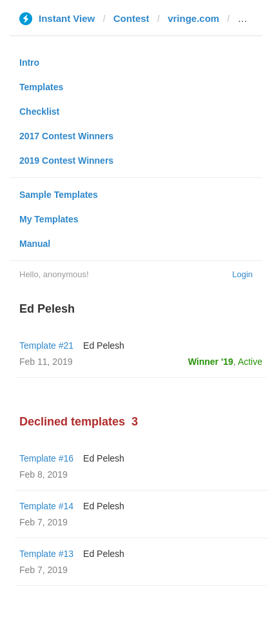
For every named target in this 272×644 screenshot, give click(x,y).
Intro (29, 63)
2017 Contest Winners (66, 136)
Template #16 (46, 458)
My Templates (49, 219)
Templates (41, 87)
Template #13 (46, 554)
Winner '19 (211, 362)
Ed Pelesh (104, 346)
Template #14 (46, 506)
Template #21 (46, 346)
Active (250, 362)
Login (242, 274)
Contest (131, 18)
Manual (35, 244)
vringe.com (193, 18)
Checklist (39, 112)
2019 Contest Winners (66, 161)
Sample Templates (59, 195)
